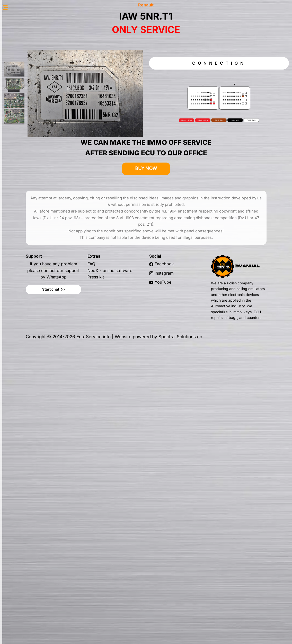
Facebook (193, 248)
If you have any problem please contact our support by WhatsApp (87, 255)
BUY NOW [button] (175, 153)
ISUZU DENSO (31, 190)
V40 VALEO (30, 214)
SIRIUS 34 (31, 291)
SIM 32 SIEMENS (31, 183)
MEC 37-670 (31, 268)
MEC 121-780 (30, 275)
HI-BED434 (30, 244)
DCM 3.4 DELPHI (31, 152)
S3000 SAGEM (30, 175)
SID (30, 124)
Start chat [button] (87, 273)
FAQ (123, 248)
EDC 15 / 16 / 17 (30, 99)
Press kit (128, 261)
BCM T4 (31, 136)
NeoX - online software (142, 255)
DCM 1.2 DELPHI (30, 144)
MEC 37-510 (31, 260)
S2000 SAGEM (30, 167)
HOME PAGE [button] (29, 26)
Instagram (193, 257)
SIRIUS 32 (31, 283)
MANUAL (28, 87)
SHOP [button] (29, 16)
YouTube (192, 266)
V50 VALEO (30, 229)
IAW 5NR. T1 (31, 198)
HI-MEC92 (30, 252)
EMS (30, 112)
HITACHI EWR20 (30, 237)
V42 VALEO (30, 221)
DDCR (31, 159)
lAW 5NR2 (31, 206)
